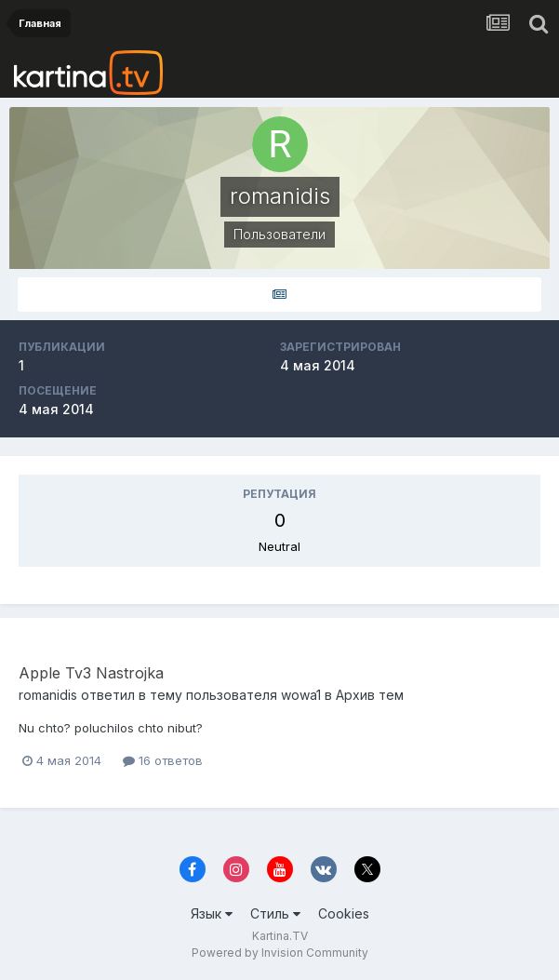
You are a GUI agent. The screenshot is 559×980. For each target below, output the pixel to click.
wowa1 (301, 695)
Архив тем (370, 695)
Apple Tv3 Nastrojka (91, 673)
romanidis (48, 695)
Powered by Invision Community (280, 953)
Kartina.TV (280, 936)
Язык (212, 913)
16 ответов (163, 760)
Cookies (344, 913)
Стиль (275, 913)
